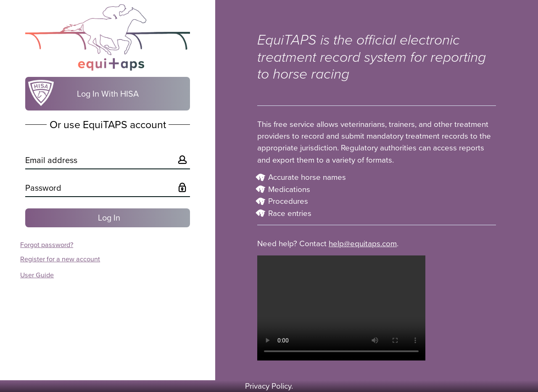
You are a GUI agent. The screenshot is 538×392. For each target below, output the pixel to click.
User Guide (37, 275)
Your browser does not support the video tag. (341, 308)
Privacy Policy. (269, 386)
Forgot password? (47, 245)
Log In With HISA (82, 93)
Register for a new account (60, 259)
